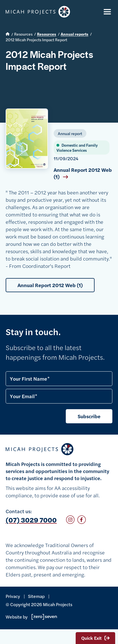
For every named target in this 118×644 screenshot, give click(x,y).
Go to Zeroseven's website (44, 617)
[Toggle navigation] (106, 12)
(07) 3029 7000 (31, 520)
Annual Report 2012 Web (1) (83, 173)
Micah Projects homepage (38, 12)
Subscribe (89, 416)
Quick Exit (95, 638)
